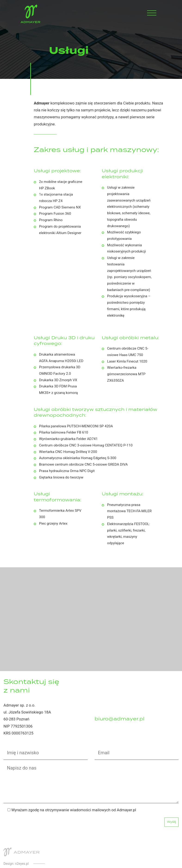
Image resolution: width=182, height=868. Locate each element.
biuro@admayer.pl (120, 719)
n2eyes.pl (22, 864)
